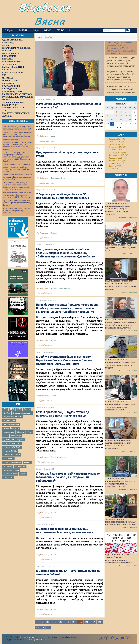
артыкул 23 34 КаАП (12, 447)
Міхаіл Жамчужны (11, 428)
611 (54, 622)
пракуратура (20, 466)
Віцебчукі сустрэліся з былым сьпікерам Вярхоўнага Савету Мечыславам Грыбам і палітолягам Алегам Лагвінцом (65, 361)
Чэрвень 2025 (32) (117, 166)
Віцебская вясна (26, 637)
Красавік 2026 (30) (117, 139)
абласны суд (16, 436)
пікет (17, 470)
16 (121, 120)
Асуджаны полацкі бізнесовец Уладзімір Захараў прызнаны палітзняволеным (121, 522)
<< (37, 622)
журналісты (8, 459)
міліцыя (27, 462)
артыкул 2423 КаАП (12, 455)
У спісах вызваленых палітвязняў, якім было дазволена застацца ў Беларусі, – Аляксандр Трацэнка (118, 209)
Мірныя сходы (64, 288)
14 (112, 120)
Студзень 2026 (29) (117, 147)
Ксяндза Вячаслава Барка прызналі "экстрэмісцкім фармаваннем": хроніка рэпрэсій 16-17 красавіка (17, 195)
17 (126, 120)
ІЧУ (5, 409)
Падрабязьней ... (46, 141)
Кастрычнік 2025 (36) (118, 155)
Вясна (50, 21)
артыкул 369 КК (10, 451)
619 (38, 628)
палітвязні (8, 466)
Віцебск (7, 413)
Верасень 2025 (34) (117, 158)
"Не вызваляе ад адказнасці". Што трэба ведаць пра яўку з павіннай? (17, 128)
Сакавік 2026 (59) (117, 142)
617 (93, 622)
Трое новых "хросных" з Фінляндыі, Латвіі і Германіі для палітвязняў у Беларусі (18, 203)
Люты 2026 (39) (116, 144)
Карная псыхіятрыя (58, 457)
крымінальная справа (12, 462)
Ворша (27, 409)
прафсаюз (8, 470)
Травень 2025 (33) (117, 169)
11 (130, 116)
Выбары (54, 233)
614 (74, 622)
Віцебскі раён (9, 421)
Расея (30, 432)
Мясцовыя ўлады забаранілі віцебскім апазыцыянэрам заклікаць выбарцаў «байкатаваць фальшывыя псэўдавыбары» (66, 253)
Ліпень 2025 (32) (116, 163)
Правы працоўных (58, 178)
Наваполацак (9, 432)
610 (48, 622)
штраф (23, 474)
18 (130, 120)
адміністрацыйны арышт (14, 440)
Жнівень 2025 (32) (117, 161)
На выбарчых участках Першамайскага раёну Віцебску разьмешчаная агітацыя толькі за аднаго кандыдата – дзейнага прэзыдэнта (67, 308)
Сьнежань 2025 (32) (118, 150)
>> (48, 628)
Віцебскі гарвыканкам (13, 417)
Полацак (21, 432)
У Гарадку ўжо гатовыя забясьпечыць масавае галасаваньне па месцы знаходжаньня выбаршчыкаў (68, 477)
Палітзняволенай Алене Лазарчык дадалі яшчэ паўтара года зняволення (17, 211)
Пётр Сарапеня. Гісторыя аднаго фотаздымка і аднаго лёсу (120, 248)
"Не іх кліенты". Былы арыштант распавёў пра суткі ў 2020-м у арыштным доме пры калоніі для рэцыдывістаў (16, 168)
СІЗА (6, 436)
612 (61, 622)
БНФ (12, 409)
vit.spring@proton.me (36, 639)
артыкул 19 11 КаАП (12, 443)
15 (116, 120)
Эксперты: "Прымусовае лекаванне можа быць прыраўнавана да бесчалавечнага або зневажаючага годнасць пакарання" (17, 136)
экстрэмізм (8, 478)
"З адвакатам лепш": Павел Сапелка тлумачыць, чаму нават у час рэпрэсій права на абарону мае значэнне (18, 146)
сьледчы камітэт (10, 474)
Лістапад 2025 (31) (117, 153)
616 (87, 622)
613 (67, 622)
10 (126, 116)
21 (112, 124)
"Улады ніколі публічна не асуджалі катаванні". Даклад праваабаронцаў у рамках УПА (18, 177)
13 (108, 120)
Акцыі (53, 136)
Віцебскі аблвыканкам (22, 413)
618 (100, 622)
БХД (19, 409)
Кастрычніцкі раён (11, 424)
